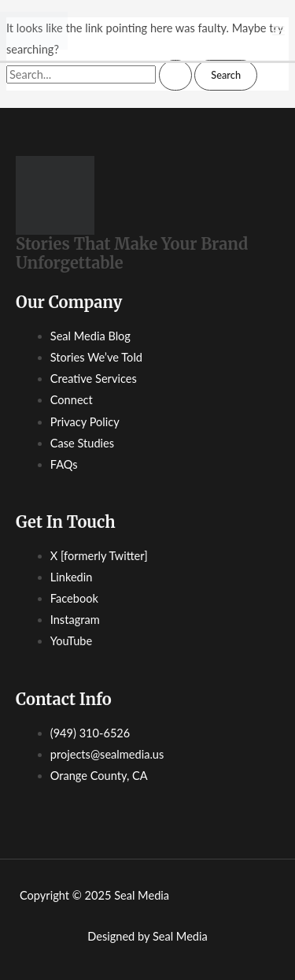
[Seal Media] (34, 29)
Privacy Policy (85, 422)
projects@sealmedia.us (107, 754)
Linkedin (72, 577)
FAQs (64, 464)
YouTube (71, 641)
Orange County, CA (99, 776)
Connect (72, 400)
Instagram (75, 620)
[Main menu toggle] (278, 31)
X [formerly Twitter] (99, 556)
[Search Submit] (175, 75)
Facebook (74, 598)
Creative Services (94, 379)
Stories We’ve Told (96, 357)
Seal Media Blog (90, 336)
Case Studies (82, 443)
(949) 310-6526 (90, 733)
